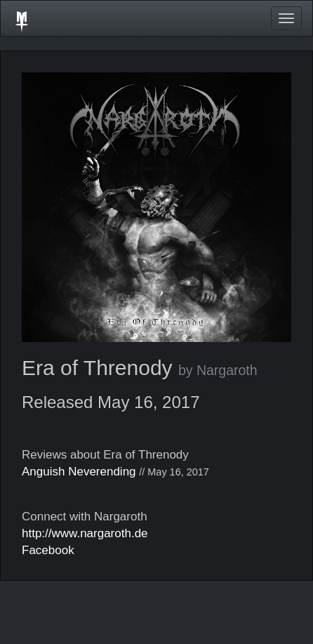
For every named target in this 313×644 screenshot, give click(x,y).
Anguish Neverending (79, 472)
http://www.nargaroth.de (85, 533)
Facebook (48, 550)
